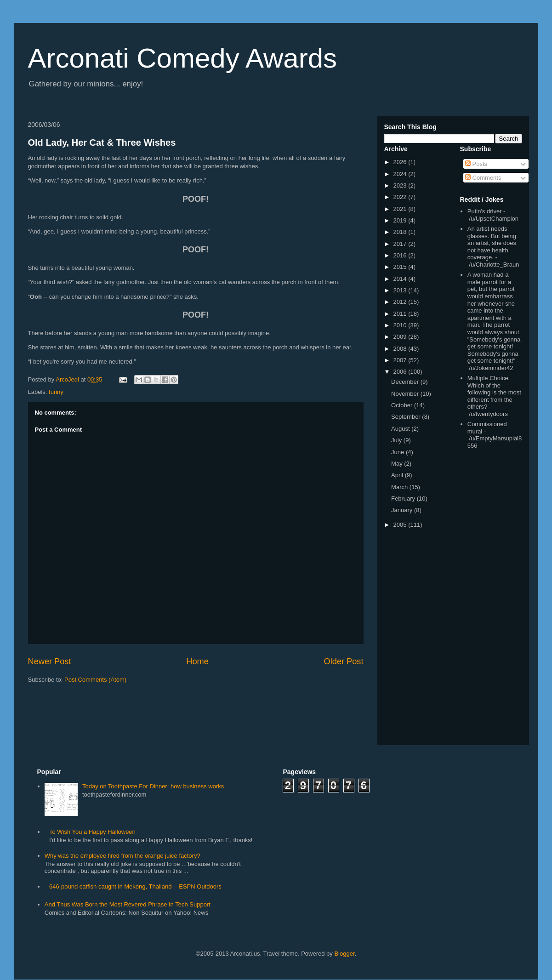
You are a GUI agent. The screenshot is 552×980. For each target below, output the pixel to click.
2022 (401, 197)
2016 (401, 255)
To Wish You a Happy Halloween (92, 832)
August (401, 429)
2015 (401, 267)
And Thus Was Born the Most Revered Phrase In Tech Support (128, 904)
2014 (401, 279)
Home (197, 661)
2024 (401, 174)
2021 (401, 209)
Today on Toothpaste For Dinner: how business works (153, 786)
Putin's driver (485, 211)
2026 (401, 162)
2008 (401, 349)
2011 (401, 314)
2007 (401, 360)
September (407, 417)
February (404, 499)
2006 (401, 372)
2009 (401, 337)
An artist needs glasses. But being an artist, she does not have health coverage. (492, 243)
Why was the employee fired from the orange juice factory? (122, 856)
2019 (401, 220)
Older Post (344, 661)
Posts (476, 164)
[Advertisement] (488, 599)
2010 (401, 325)
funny (56, 392)
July (397, 440)
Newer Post (50, 661)
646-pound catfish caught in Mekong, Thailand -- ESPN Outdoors (135, 886)
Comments (483, 178)
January (403, 510)
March (400, 487)
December (406, 382)
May (398, 464)
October (403, 405)
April (398, 475)
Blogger (344, 954)
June (398, 452)
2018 (401, 232)
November (406, 394)
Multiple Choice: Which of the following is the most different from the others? (494, 392)
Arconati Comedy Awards (183, 58)
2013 (401, 290)
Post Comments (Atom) (95, 680)
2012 (401, 302)
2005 (401, 525)
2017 (401, 244)
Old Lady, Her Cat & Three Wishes (102, 142)
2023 (401, 185)
